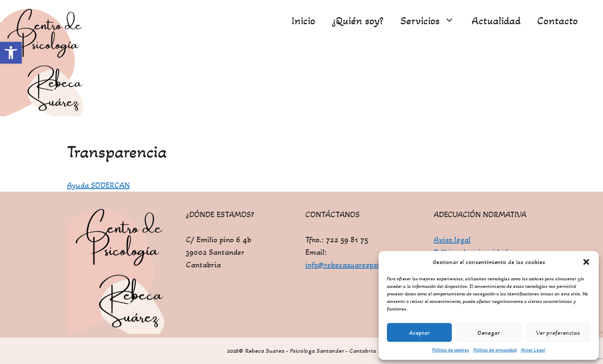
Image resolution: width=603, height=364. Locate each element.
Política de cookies (451, 350)
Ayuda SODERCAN (98, 185)
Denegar (489, 333)
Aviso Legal (533, 350)
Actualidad (496, 21)
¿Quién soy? (358, 21)
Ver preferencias (558, 333)
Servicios (432, 21)
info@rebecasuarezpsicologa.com (361, 265)
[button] (11, 53)
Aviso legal (452, 240)
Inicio (303, 21)
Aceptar (420, 333)
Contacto (558, 21)
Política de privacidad (495, 350)
